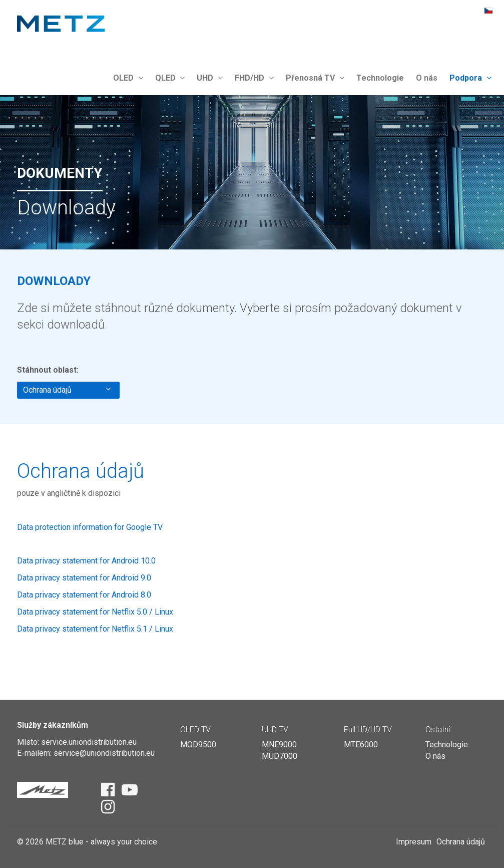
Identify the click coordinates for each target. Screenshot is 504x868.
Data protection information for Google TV (90, 527)
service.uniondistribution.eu (89, 742)
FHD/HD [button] (254, 78)
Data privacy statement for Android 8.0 (84, 595)
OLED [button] (128, 78)
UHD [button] (210, 78)
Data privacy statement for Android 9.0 (84, 578)
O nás (427, 78)
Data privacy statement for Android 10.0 (86, 561)
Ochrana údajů (67, 390)
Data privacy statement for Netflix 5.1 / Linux (95, 629)
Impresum (414, 842)
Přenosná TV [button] (315, 78)
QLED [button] (170, 78)
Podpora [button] (470, 78)
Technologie (380, 78)
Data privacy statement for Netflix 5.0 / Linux (95, 612)
